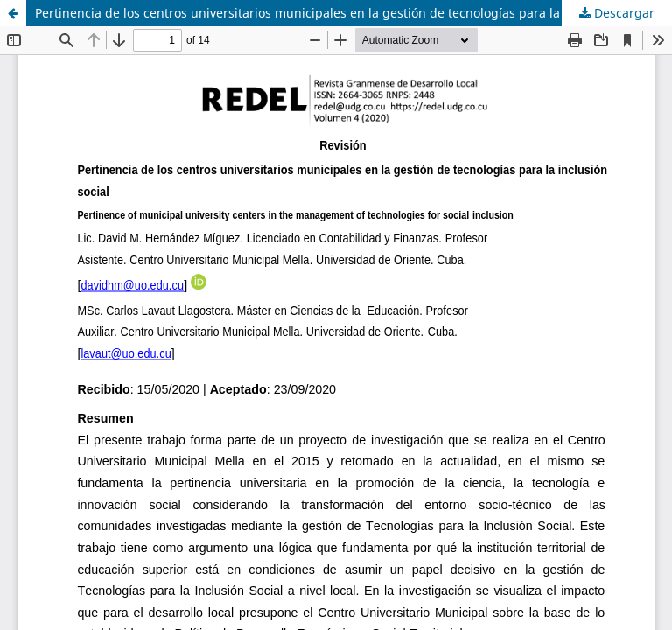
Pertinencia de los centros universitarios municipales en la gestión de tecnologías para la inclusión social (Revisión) (353, 13)
